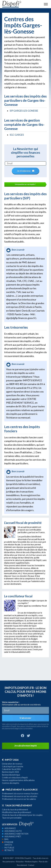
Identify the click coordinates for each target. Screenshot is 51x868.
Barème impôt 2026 (10, 772)
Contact (31, 865)
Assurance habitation (15, 834)
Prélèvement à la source (20, 790)
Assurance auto (12, 831)
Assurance (9, 828)
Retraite (8, 850)
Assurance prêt (12, 836)
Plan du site (43, 862)
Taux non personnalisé (12, 818)
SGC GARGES (17, 135)
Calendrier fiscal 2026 (11, 769)
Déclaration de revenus (12, 764)
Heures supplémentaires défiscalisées (18, 780)
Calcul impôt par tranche (13, 766)
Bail (5, 839)
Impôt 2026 (10, 760)
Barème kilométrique (11, 775)
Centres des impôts (11, 783)
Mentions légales (31, 862)
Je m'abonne (26, 171)
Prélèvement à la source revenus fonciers (20, 794)
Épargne (8, 842)
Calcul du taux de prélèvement (15, 810)
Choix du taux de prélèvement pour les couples (22, 815)
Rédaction (20, 862)
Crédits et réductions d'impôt (15, 778)
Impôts (7, 845)
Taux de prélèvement (17, 805)
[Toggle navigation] (46, 4)
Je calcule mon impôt (26, 746)
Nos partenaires (9, 862)
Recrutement (22, 865)
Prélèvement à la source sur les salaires (19, 799)
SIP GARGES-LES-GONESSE (24, 111)
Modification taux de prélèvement (17, 812)
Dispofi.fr (28, 858)
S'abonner (26, 718)
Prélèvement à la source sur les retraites (20, 796)
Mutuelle (8, 848)
